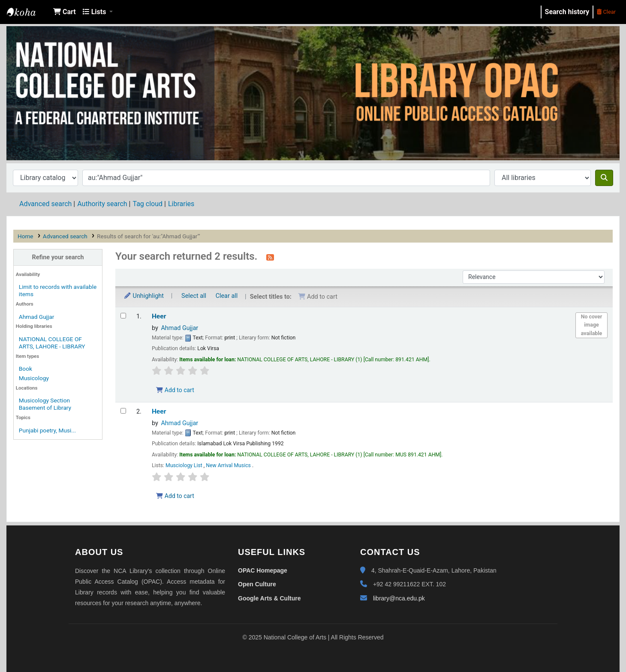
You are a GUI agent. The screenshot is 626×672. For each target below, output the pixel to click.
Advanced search (45, 204)
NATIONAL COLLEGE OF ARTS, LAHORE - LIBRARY (52, 343)
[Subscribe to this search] (270, 257)
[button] (65, 12)
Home (26, 236)
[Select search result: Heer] (123, 316)
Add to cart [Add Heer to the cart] (175, 390)
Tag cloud (147, 204)
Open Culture (257, 584)
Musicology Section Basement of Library (45, 404)
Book (26, 369)
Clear (606, 12)
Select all (194, 296)
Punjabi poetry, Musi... (47, 430)
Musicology (34, 378)
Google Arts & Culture (269, 598)
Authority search (102, 204)
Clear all (227, 296)
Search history (567, 12)
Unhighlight (144, 296)
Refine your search (58, 257)
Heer (159, 316)
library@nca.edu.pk (399, 598)
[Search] (604, 178)
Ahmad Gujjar (36, 317)
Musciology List (185, 465)
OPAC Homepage (263, 570)
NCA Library (28, 12)
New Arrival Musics (229, 465)
